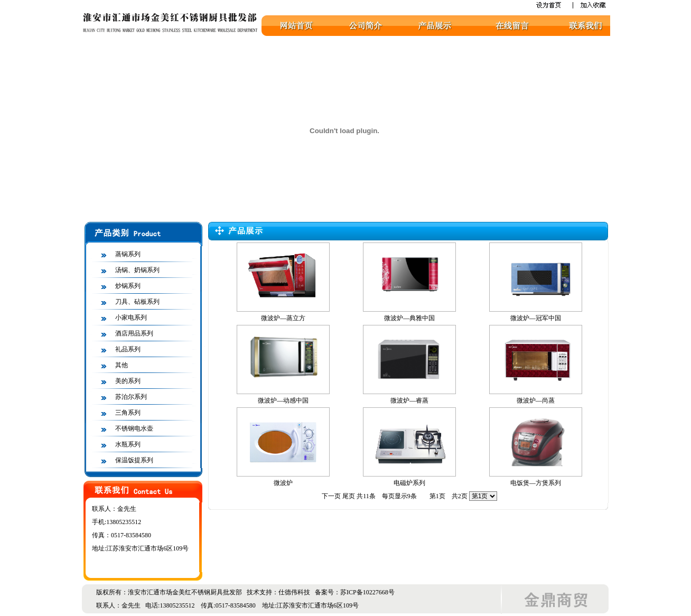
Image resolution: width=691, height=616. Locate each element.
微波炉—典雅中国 (409, 318)
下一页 (331, 496)
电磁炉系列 (409, 483)
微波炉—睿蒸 (409, 400)
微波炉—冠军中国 (536, 318)
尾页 (349, 496)
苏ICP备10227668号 (367, 592)
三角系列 (128, 413)
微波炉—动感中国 (283, 400)
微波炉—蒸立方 (283, 318)
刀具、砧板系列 (137, 302)
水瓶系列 (128, 444)
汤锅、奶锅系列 (137, 270)
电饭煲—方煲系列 (536, 483)
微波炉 (283, 483)
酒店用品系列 (134, 333)
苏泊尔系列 (131, 397)
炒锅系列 (128, 286)
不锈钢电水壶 (134, 428)
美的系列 (128, 381)
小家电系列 (131, 318)
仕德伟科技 (294, 592)
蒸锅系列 (128, 254)
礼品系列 (128, 349)
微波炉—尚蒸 (536, 400)
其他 (122, 365)
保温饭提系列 (134, 460)
